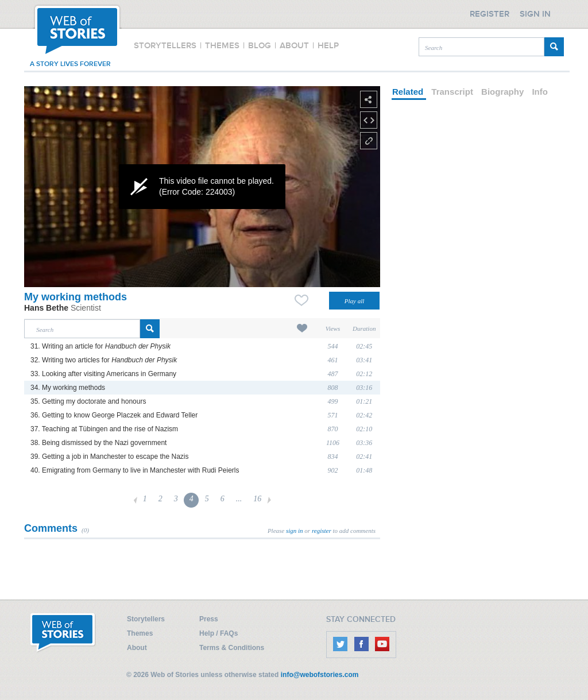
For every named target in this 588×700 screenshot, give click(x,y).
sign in (295, 531)
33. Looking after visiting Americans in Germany (103, 374)
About (137, 648)
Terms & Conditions (232, 648)
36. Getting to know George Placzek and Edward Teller (114, 415)
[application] (202, 187)
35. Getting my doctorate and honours (88, 401)
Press (209, 619)
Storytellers (146, 619)
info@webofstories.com (320, 675)
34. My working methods (68, 388)
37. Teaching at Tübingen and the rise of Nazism (104, 429)
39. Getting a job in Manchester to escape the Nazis (110, 457)
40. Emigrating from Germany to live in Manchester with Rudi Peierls (135, 470)
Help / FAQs (218, 633)
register (322, 531)
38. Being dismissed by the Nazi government (98, 443)
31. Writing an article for (100, 346)
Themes (140, 633)
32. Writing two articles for (104, 360)
